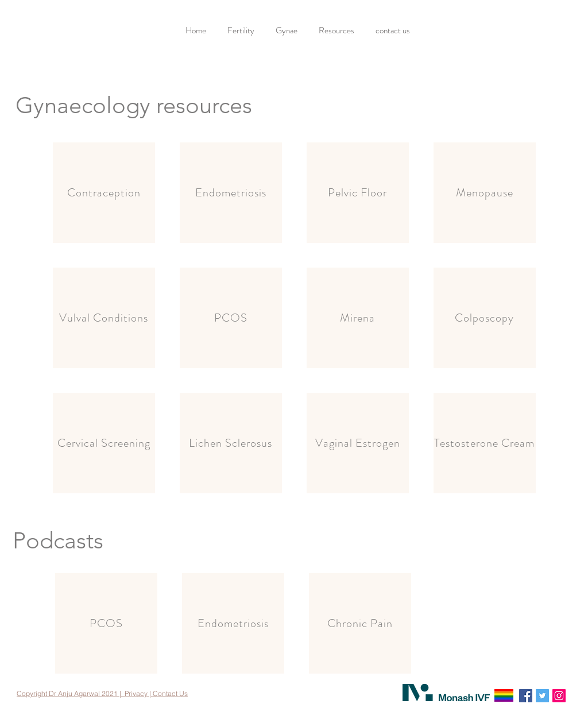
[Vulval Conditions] (104, 318)
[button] (242, 31)
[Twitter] (542, 696)
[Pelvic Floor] (358, 193)
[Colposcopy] (485, 318)
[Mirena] (358, 318)
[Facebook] (526, 696)
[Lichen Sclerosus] (231, 443)
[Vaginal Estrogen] (358, 443)
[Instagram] (559, 696)
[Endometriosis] (231, 193)
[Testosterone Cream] (485, 443)
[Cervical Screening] (104, 443)
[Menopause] (485, 193)
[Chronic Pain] (360, 623)
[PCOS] (231, 318)
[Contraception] (104, 193)
